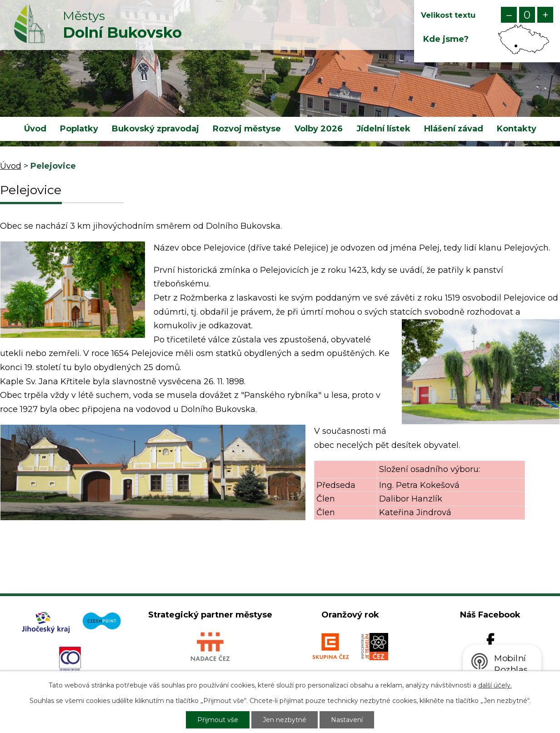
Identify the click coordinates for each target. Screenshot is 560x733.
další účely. (495, 685)
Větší (545, 15)
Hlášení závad (454, 129)
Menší (509, 15)
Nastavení (347, 720)
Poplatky (79, 129)
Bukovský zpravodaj (155, 129)
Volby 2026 (319, 129)
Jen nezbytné (285, 720)
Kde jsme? (446, 39)
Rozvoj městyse (247, 129)
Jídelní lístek (383, 129)
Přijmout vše (218, 720)
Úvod (35, 129)
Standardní (527, 15)
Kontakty (517, 129)
